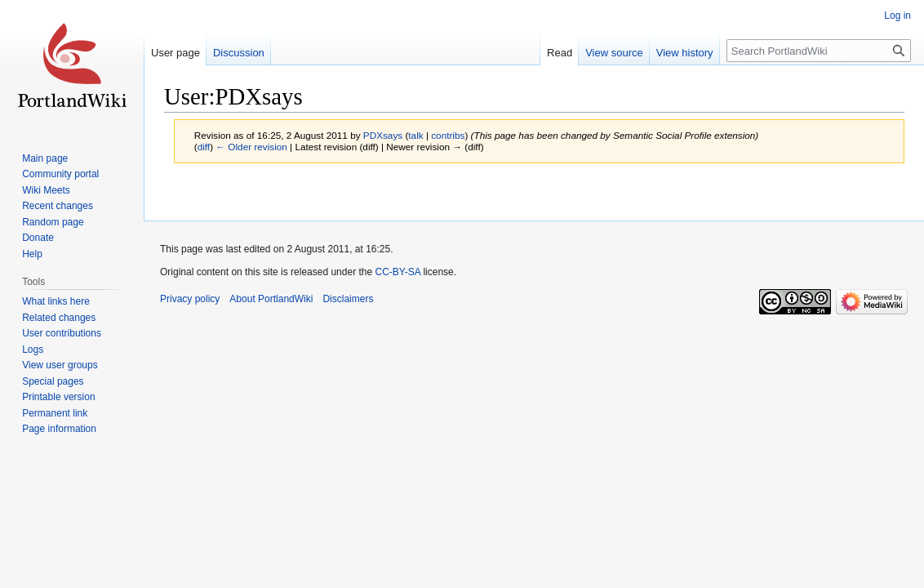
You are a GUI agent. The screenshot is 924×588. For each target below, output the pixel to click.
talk (415, 135)
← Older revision (251, 147)
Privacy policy (190, 299)
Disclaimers (348, 299)
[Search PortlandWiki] (819, 51)
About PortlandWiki (271, 299)
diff (204, 147)
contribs (448, 135)
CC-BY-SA (398, 272)
